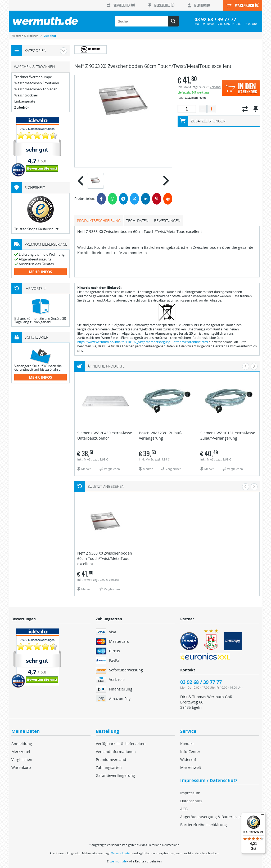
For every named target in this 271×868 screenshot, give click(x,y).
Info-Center (190, 752)
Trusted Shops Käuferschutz (36, 229)
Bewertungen (167, 221)
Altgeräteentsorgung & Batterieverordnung (218, 817)
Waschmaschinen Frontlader (37, 83)
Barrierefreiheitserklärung (204, 825)
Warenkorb (21, 767)
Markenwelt (191, 767)
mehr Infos (40, 272)
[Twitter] (134, 199)
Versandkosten (121, 853)
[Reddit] (168, 199)
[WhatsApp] (112, 199)
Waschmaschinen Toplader (35, 89)
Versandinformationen (116, 752)
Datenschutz (191, 801)
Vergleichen (22, 759)
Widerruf (188, 759)
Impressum (190, 793)
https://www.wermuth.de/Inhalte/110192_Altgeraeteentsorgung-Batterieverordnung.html (143, 342)
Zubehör (22, 107)
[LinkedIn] (146, 199)
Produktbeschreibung (99, 221)
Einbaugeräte (25, 101)
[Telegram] (124, 199)
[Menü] (263, 816)
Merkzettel (21, 752)
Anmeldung (22, 744)
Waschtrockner (26, 95)
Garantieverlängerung (115, 775)
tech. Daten (137, 221)
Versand (215, 87)
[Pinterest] (157, 199)
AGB (184, 809)
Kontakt (187, 744)
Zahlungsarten (109, 767)
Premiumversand (111, 759)
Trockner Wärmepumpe (33, 77)
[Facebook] (101, 199)
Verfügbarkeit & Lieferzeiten (121, 744)
